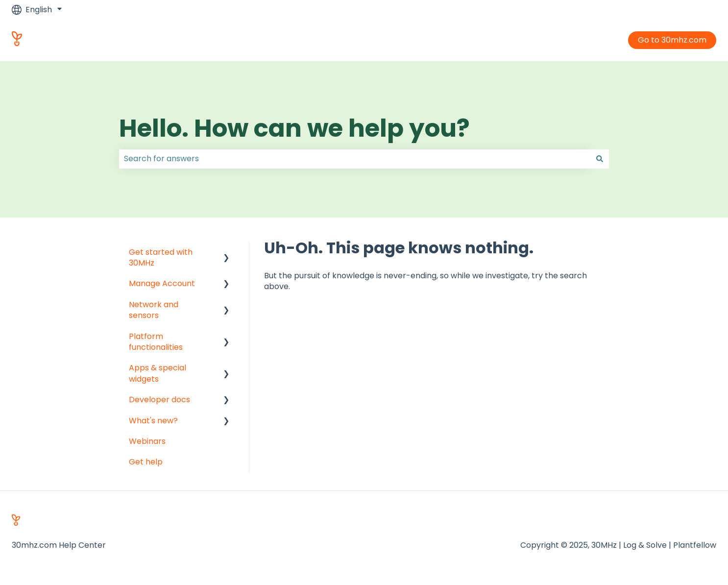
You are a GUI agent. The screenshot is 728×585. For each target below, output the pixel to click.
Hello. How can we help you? (294, 128)
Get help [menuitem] (146, 462)
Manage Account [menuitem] (162, 283)
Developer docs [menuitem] (159, 400)
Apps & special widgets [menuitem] (158, 373)
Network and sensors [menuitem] (154, 310)
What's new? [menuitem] (153, 421)
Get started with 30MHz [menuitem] (161, 257)
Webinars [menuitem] (147, 441)
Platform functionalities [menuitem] (156, 342)
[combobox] (355, 159)
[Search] (600, 159)
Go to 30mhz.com (672, 40)
